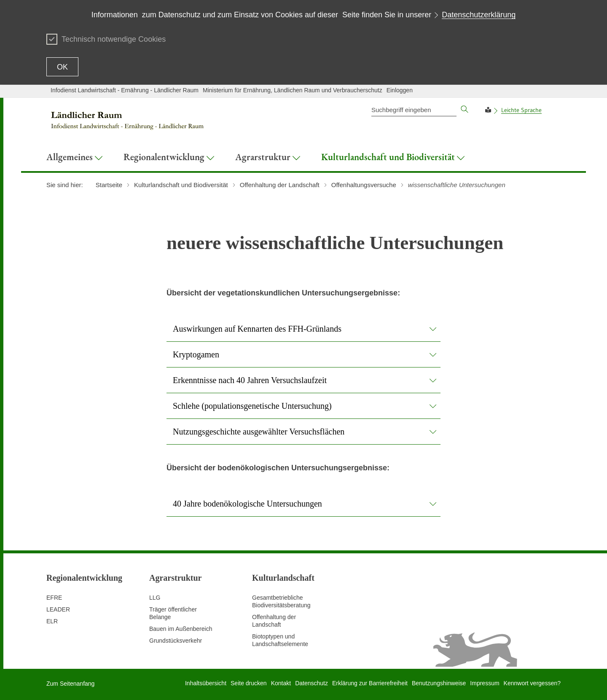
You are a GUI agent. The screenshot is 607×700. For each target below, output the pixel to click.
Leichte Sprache (521, 110)
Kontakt (281, 683)
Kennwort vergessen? (532, 683)
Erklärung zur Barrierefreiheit (370, 683)
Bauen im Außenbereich (181, 629)
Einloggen (400, 90)
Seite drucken (249, 683)
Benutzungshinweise (439, 683)
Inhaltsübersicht (206, 683)
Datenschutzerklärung (479, 15)
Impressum (485, 683)
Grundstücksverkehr (176, 641)
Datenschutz (312, 683)
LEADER (58, 609)
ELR (52, 621)
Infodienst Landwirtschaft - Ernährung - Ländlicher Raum (125, 90)
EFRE (54, 598)
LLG (155, 598)
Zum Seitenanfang (70, 684)
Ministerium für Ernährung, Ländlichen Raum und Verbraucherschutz (293, 90)
